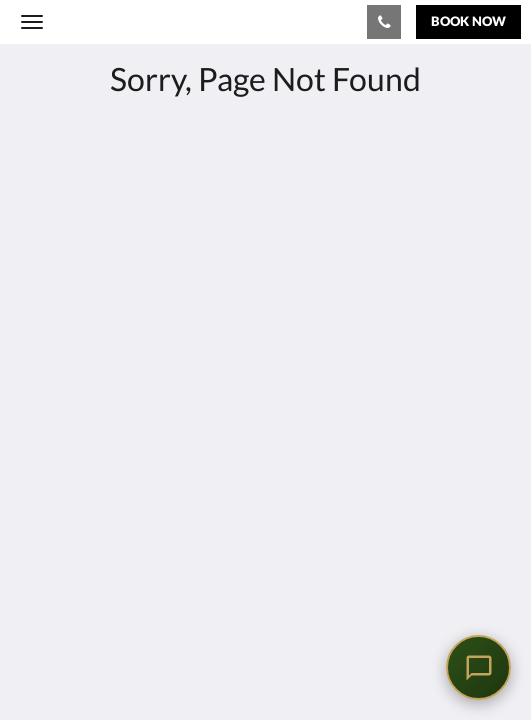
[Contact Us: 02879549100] (384, 22)
